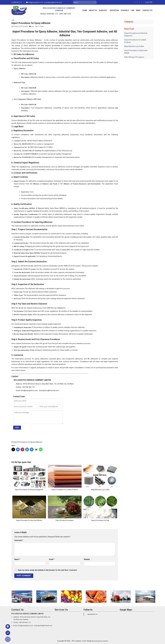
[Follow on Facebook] (135, 2)
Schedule (125, 10)
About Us (93, 10)
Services (103, 10)
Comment (19, 540)
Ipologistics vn (92, 614)
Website (87, 559)
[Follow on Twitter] (140, 2)
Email (52, 559)
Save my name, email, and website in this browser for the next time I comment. (47, 570)
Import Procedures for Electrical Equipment (136, 34)
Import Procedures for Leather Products (135, 41)
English (149, 2)
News (138, 10)
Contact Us (147, 10)
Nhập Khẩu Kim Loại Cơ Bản (134, 46)
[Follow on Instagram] (137, 2)
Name (17, 559)
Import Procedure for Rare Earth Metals (136, 52)
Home (85, 10)
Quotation (114, 10)
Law (133, 10)
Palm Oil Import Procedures (134, 57)
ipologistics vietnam (101, 641)
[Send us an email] (142, 2)
